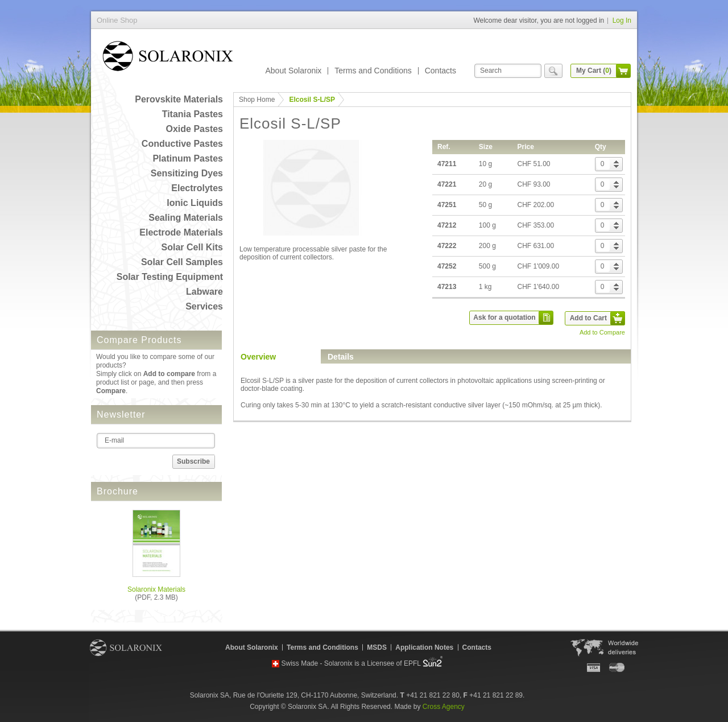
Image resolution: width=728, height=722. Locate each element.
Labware (204, 292)
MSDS (377, 647)
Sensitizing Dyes (187, 173)
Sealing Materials (186, 218)
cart (623, 71)
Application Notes (424, 647)
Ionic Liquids (195, 203)
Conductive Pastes (182, 144)
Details (341, 357)
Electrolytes (197, 188)
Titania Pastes (193, 114)
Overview (258, 357)
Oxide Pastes (195, 129)
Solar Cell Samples (182, 262)
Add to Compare (602, 332)
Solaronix (126, 647)
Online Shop (168, 58)
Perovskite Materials (179, 99)
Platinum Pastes (188, 158)
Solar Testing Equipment (170, 277)
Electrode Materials (181, 232)
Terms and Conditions (373, 71)
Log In (622, 20)
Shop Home (257, 100)
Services (204, 306)
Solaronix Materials (156, 589)
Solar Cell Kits (192, 247)
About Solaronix (293, 71)
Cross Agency (444, 707)
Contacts (440, 71)
